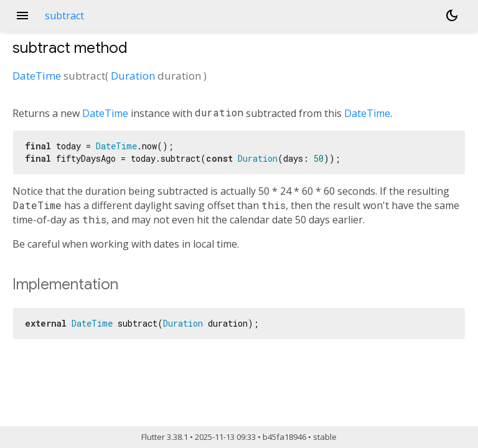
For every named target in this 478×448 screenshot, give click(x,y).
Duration (133, 76)
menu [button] (22, 16)
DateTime (37, 76)
